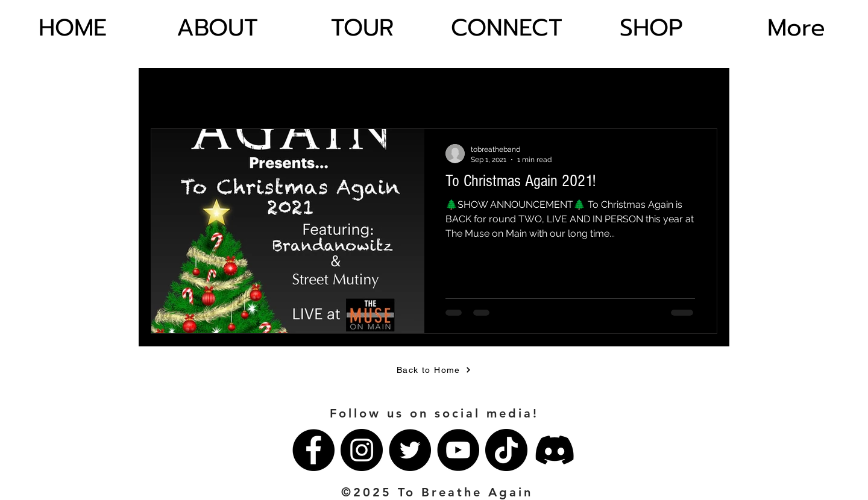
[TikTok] (506, 450)
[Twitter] (410, 450)
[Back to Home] (434, 370)
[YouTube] (458, 450)
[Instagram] (362, 450)
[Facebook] (313, 450)
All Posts (167, 92)
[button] (702, 94)
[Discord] (555, 450)
